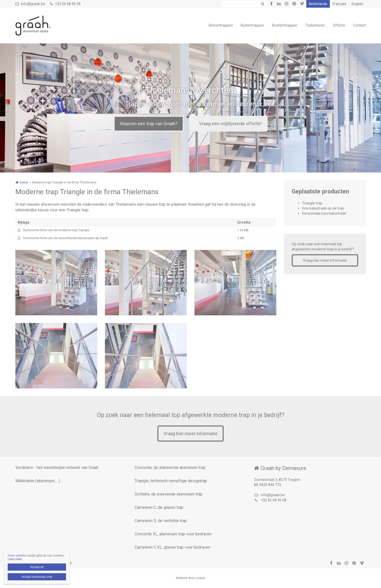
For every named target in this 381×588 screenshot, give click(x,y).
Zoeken (263, 4)
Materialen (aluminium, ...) (38, 481)
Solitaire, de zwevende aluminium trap (168, 494)
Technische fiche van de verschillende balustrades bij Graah (65, 238)
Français (339, 4)
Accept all (37, 567)
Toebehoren (315, 25)
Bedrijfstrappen (285, 25)
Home (24, 182)
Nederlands (318, 4)
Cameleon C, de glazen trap (159, 507)
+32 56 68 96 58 (65, 4)
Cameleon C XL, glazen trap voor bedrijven (172, 547)
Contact (360, 25)
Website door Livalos (190, 578)
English (357, 4)
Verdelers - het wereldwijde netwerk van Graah (57, 468)
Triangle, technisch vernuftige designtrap (171, 481)
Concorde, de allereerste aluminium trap (170, 468)
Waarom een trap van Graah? (149, 124)
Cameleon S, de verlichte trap (161, 521)
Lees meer (15, 559)
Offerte (339, 25)
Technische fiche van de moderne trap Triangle (56, 230)
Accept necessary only (37, 577)
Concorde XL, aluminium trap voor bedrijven (173, 534)
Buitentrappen (252, 25)
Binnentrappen (221, 25)
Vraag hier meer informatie (325, 260)
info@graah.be (30, 4)
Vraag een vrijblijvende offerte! (230, 124)
